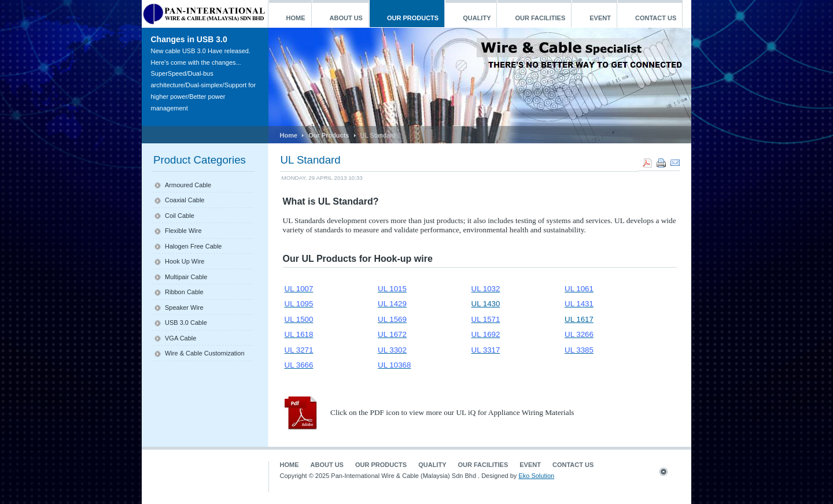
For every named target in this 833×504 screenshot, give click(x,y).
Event (530, 465)
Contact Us (573, 465)
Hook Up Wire (185, 261)
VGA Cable (180, 338)
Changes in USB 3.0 (189, 39)
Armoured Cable (188, 185)
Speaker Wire (184, 307)
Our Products (329, 135)
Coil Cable (180, 216)
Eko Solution (536, 476)
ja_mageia (204, 14)
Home (289, 135)
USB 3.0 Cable (186, 323)
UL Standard (311, 160)
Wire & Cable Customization (205, 353)
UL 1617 (579, 319)
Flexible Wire (183, 231)
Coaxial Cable (185, 200)
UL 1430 (486, 304)
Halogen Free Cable (193, 246)
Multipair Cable (186, 277)
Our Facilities (483, 465)
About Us (327, 465)
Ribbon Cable (184, 292)
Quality (432, 465)
